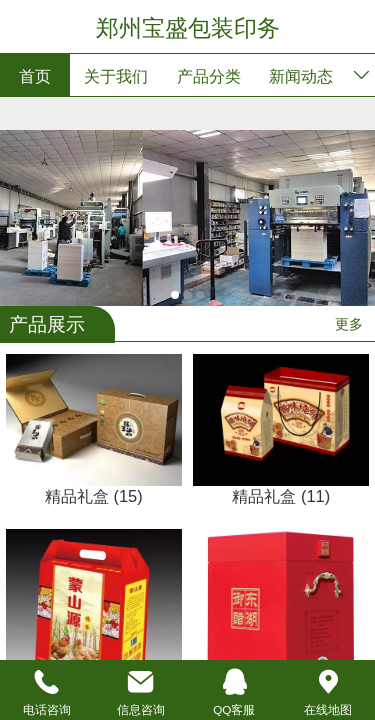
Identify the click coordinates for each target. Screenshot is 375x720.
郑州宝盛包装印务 (188, 28)
